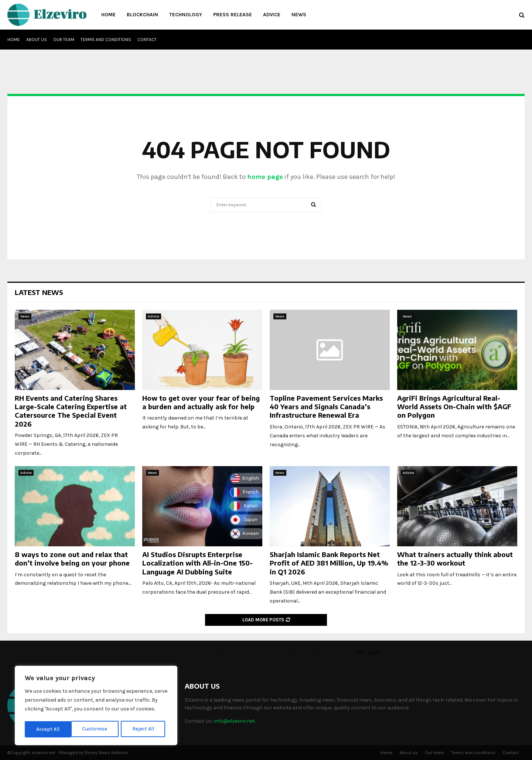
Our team (64, 40)
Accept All (145, 729)
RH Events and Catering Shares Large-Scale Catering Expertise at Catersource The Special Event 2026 (71, 411)
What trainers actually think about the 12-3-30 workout (455, 559)
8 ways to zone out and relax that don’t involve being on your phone (72, 559)
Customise (49, 729)
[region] (96, 706)
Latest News (39, 292)
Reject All (97, 729)
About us (37, 40)
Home (108, 15)
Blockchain (142, 15)
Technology (186, 15)
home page (265, 177)
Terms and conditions (106, 40)
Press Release (233, 15)
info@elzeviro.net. (235, 721)
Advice (272, 15)
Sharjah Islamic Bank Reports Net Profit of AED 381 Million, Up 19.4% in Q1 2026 (329, 563)
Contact (147, 40)
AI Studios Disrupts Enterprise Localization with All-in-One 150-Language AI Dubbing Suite (197, 563)
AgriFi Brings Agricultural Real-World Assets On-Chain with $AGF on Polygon (454, 407)
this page (368, 652)
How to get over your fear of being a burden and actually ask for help (201, 402)
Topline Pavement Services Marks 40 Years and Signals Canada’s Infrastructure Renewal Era (326, 407)
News (299, 15)
